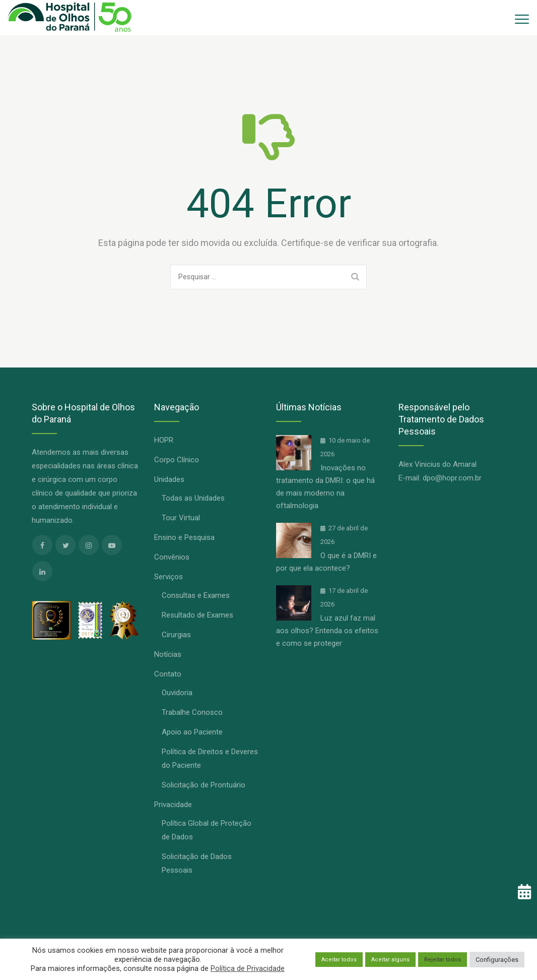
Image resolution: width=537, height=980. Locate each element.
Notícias (168, 654)
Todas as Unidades (193, 498)
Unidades (169, 479)
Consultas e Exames (196, 595)
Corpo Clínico (177, 460)
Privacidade (173, 805)
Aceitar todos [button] (339, 960)
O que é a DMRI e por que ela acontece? (326, 562)
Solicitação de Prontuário (204, 785)
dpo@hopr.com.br (452, 478)
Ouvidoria (177, 693)
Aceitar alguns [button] (390, 960)
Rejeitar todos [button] (443, 960)
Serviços (169, 577)
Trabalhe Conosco (192, 712)
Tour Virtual (181, 518)
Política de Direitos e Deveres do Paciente (210, 758)
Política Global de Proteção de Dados (207, 830)
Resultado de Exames (197, 615)
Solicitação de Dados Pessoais (197, 863)
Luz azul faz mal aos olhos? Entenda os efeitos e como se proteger (327, 631)
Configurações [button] (497, 960)
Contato (168, 674)
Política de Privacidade (248, 968)
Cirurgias (176, 635)
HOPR (164, 440)
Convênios (172, 557)
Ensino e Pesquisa (184, 537)
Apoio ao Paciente (192, 732)
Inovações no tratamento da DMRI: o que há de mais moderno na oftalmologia (325, 487)
